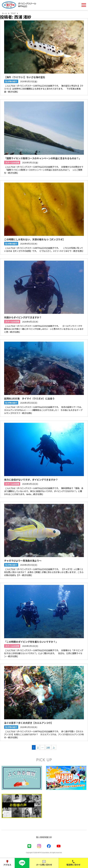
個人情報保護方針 (44, 837)
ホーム (5, 13)
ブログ (13, 13)
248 (48, 747)
